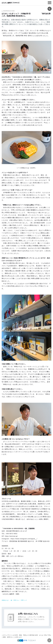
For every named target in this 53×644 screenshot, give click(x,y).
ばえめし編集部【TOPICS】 (11, 3)
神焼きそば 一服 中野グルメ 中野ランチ (15, 600)
